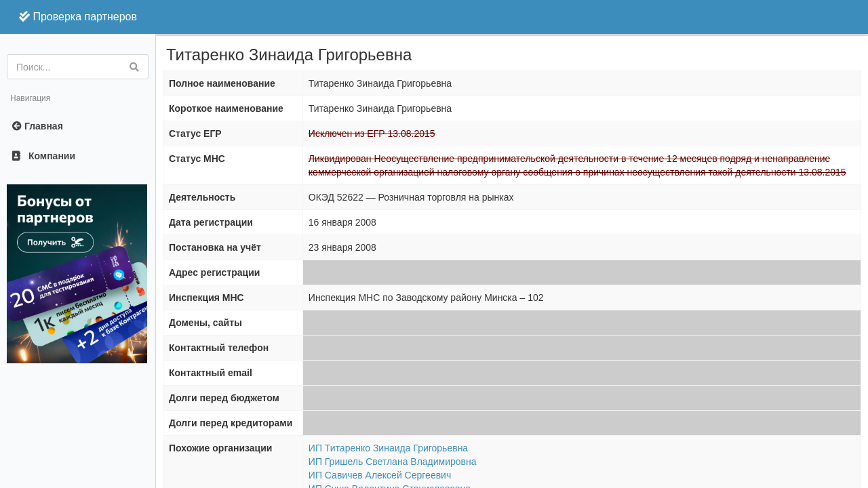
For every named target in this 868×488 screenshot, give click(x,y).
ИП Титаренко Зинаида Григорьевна (388, 448)
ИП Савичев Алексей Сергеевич (380, 475)
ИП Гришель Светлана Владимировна (393, 462)
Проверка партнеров (78, 17)
